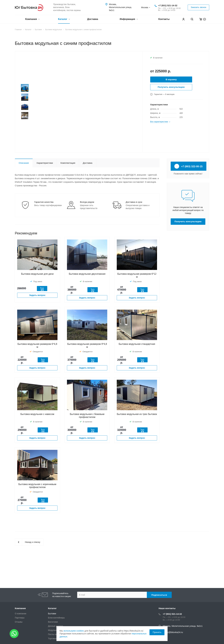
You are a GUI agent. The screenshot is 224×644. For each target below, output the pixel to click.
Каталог (64, 19)
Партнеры (20, 618)
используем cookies (74, 631)
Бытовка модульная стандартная (137, 344)
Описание (24, 163)
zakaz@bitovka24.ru (173, 632)
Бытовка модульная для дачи (37, 274)
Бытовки (52, 614)
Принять (157, 632)
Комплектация (68, 163)
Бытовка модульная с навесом (37, 414)
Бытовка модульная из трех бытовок (137, 414)
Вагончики (53, 622)
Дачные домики (55, 626)
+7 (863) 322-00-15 (189, 166)
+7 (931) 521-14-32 (168, 5)
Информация (129, 19)
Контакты (164, 19)
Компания (32, 19)
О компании (21, 614)
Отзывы (19, 622)
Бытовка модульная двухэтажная (87, 274)
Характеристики (45, 163)
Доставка (93, 19)
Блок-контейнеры (56, 618)
